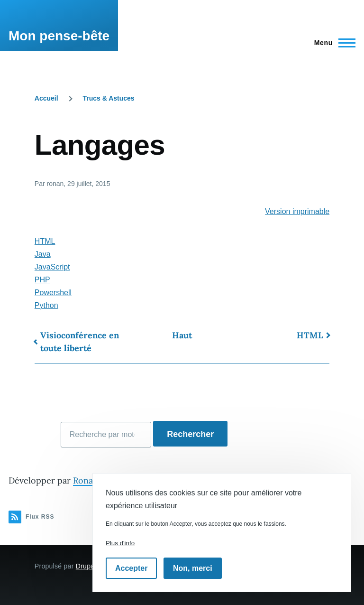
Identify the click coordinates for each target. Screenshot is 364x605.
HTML (45, 241)
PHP (42, 280)
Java (43, 254)
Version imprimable (297, 211)
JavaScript (52, 267)
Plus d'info (120, 543)
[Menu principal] (332, 43)
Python (46, 305)
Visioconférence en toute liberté (80, 342)
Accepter (131, 568)
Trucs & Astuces (108, 98)
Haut (182, 335)
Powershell (53, 293)
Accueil (46, 98)
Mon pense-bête (59, 36)
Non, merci (193, 568)
